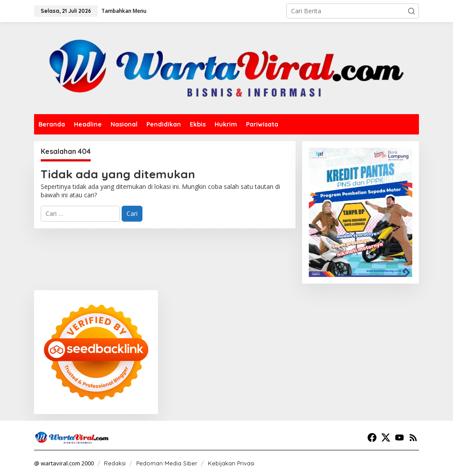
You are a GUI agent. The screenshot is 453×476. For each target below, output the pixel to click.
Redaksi (115, 463)
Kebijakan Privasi (231, 463)
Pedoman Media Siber (167, 463)
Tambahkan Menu (124, 11)
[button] (411, 11)
